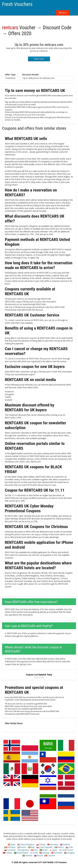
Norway (44, 853)
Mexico (59, 847)
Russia (38, 855)
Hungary (69, 853)
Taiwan (8, 853)
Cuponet (50, 855)
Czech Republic (45, 847)
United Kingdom (26, 844)
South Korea (66, 850)
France (22, 847)
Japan (53, 850)
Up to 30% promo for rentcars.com (39, 45)
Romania (10, 847)
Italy (31, 847)
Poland (41, 844)
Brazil (44, 850)
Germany (53, 844)
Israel (34, 853)
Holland (65, 844)
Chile (69, 847)
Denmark (57, 853)
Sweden (27, 855)
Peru (34, 850)
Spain (12, 844)
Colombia (10, 850)
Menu (63, 13)
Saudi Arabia (21, 853)
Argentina (23, 850)
